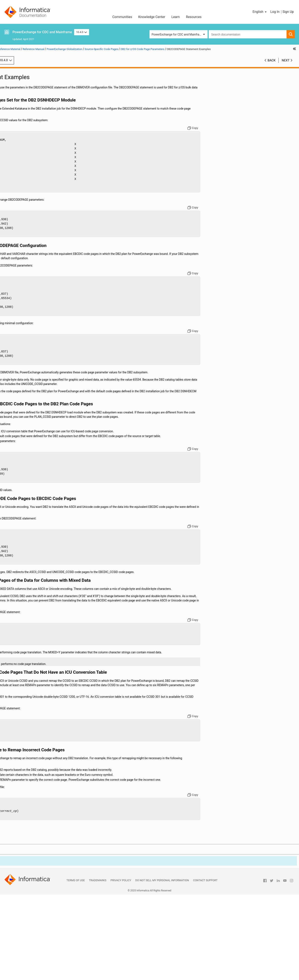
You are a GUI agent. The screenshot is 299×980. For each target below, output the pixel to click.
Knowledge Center (152, 17)
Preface (12, 71)
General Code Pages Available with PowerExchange (44, 132)
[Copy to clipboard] (229, 132)
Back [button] (272, 65)
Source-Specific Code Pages (31, 136)
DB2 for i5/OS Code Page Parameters (41, 145)
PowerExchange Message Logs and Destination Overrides (37, 90)
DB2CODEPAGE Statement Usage (43, 154)
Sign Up (288, 12)
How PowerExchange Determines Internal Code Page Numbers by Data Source (46, 141)
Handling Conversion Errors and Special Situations (37, 180)
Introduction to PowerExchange (27, 75)
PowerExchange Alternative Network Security (36, 110)
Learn (175, 17)
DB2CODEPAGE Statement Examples (45, 158)
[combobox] (248, 34)
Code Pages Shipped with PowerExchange (40, 175)
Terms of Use (76, 966)
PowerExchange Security (23, 101)
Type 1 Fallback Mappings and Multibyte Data (42, 184)
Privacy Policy (121, 966)
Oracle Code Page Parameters (37, 162)
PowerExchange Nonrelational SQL (29, 114)
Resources (194, 17)
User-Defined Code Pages (30, 167)
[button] (260, 12)
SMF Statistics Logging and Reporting (31, 97)
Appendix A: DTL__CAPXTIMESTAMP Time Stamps (40, 197)
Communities (122, 17)
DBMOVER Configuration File (25, 79)
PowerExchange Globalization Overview (39, 123)
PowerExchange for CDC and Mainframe (42, 32)
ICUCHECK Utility (24, 171)
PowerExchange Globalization (26, 119)
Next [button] (286, 65)
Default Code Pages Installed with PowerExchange (44, 127)
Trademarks (98, 966)
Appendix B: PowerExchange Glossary (31, 202)
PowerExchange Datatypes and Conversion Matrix (39, 193)
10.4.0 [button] (82, 32)
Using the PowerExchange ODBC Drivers (33, 188)
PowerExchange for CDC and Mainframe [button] (178, 34)
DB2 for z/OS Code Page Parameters (41, 149)
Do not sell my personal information (162, 966)
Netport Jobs (15, 84)
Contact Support (205, 966)
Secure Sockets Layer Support (26, 106)
